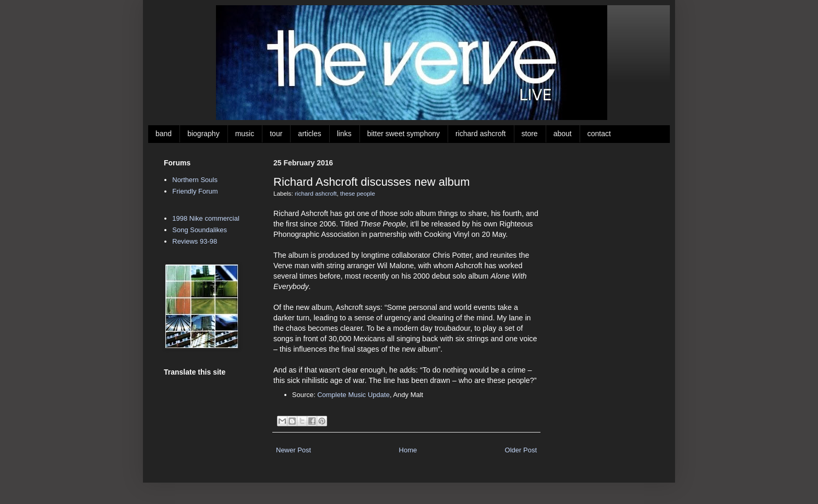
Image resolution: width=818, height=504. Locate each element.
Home (408, 450)
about (563, 134)
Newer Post (293, 450)
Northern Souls (195, 180)
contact (599, 134)
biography (203, 134)
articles (309, 134)
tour (276, 134)
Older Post (521, 450)
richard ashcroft (480, 134)
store (530, 134)
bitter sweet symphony (404, 134)
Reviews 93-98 (195, 241)
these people (358, 193)
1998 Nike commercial (206, 218)
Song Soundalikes (200, 230)
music (245, 134)
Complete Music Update (353, 395)
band (164, 134)
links (344, 134)
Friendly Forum (195, 191)
